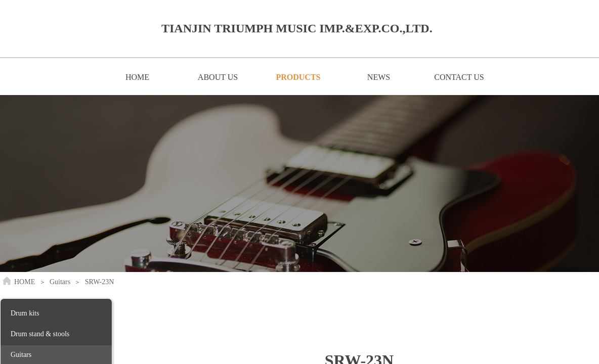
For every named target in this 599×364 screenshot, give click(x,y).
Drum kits (25, 313)
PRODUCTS (298, 77)
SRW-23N (100, 282)
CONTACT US (459, 77)
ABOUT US (218, 77)
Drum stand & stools (40, 334)
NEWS (379, 77)
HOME (137, 77)
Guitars (60, 282)
